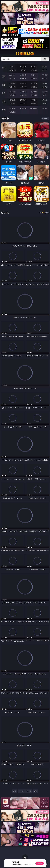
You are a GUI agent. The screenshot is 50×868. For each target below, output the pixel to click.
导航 (4, 110)
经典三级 (23, 87)
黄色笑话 (34, 104)
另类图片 (45, 95)
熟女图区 (34, 95)
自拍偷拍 (23, 75)
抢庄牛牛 (45, 70)
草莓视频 (23, 108)
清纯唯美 (23, 95)
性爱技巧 (45, 104)
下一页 (29, 791)
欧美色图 (34, 92)
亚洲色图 (23, 92)
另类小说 (23, 104)
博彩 (4, 68)
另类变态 (45, 87)
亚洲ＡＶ (12, 75)
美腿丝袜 (12, 95)
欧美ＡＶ (34, 75)
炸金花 (23, 70)
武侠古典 (45, 100)
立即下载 (40, 863)
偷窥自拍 (12, 92)
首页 (14, 791)
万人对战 (34, 67)
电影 (4, 85)
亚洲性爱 (12, 83)
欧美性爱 (45, 83)
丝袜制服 (23, 78)
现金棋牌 (34, 70)
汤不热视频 (34, 108)
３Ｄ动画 (45, 75)
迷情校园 (12, 104)
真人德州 (23, 67)
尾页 (36, 791)
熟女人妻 (12, 78)
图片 (4, 93)
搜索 (45, 59)
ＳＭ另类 (45, 78)
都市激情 (12, 100)
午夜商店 (12, 108)
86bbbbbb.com (25, 54)
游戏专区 (45, 67)
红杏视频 (45, 108)
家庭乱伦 (23, 100)
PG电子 (12, 67)
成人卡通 (34, 83)
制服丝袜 (12, 87)
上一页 (21, 791)
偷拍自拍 (23, 83)
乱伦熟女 (34, 87)
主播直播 (34, 78)
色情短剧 (12, 112)
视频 (4, 76)
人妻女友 (34, 100)
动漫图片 (45, 92)
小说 (4, 101)
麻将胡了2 (12, 70)
